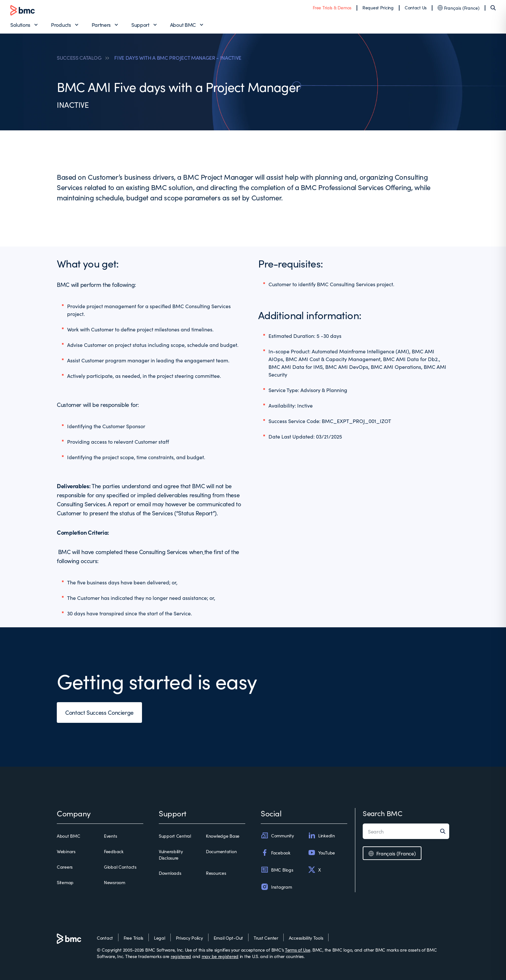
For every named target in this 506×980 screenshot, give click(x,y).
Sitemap (65, 882)
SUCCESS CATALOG (79, 57)
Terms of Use (298, 950)
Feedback (114, 851)
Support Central (175, 836)
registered (181, 956)
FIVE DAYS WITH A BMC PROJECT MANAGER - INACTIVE (178, 57)
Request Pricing (378, 7)
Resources (216, 873)
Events (110, 836)
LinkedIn (321, 835)
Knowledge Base (223, 836)
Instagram (276, 887)
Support (140, 25)
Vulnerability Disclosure (171, 854)
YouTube (321, 853)
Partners (101, 25)
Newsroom (115, 882)
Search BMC (383, 813)
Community (277, 835)
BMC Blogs (277, 870)
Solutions (20, 25)
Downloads (170, 873)
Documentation (221, 851)
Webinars (66, 851)
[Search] (493, 8)
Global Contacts (120, 867)
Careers (65, 867)
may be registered (220, 956)
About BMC (183, 25)
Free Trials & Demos (332, 7)
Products (61, 25)
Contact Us (416, 7)
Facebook (276, 853)
